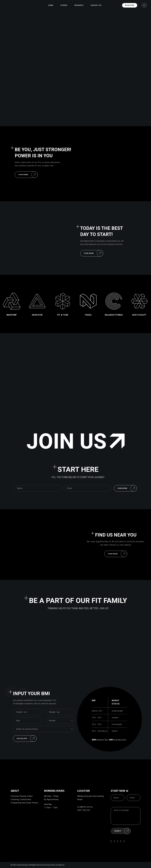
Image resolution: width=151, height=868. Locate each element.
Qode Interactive (23, 865)
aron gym (37, 315)
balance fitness (114, 315)
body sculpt (139, 315)
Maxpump (12, 315)
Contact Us (60, 865)
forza (88, 315)
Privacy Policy (50, 865)
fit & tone (63, 315)
